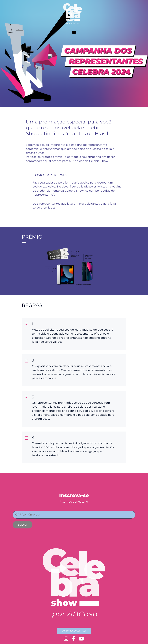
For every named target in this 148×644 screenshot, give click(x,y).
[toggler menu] (74, 33)
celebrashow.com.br (74, 631)
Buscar (23, 525)
